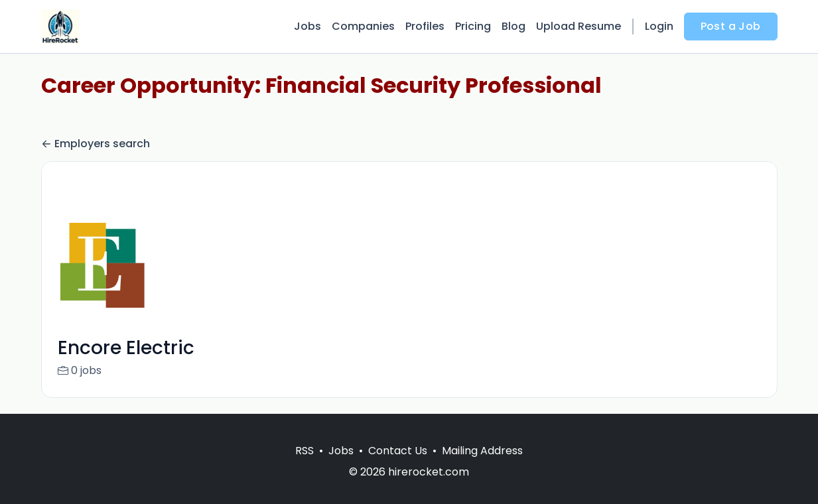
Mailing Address (482, 467)
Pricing (473, 26)
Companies (363, 26)
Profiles (425, 26)
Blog (513, 26)
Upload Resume (579, 26)
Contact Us (398, 467)
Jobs (307, 26)
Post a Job (731, 26)
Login (659, 26)
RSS (305, 467)
